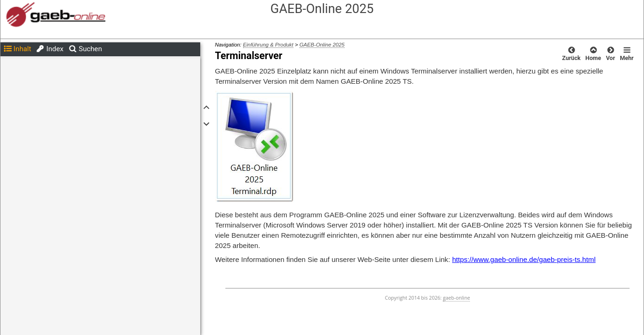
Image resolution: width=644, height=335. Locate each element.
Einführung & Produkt (268, 45)
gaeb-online (456, 298)
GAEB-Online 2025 (322, 45)
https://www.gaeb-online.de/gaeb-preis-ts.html (524, 259)
